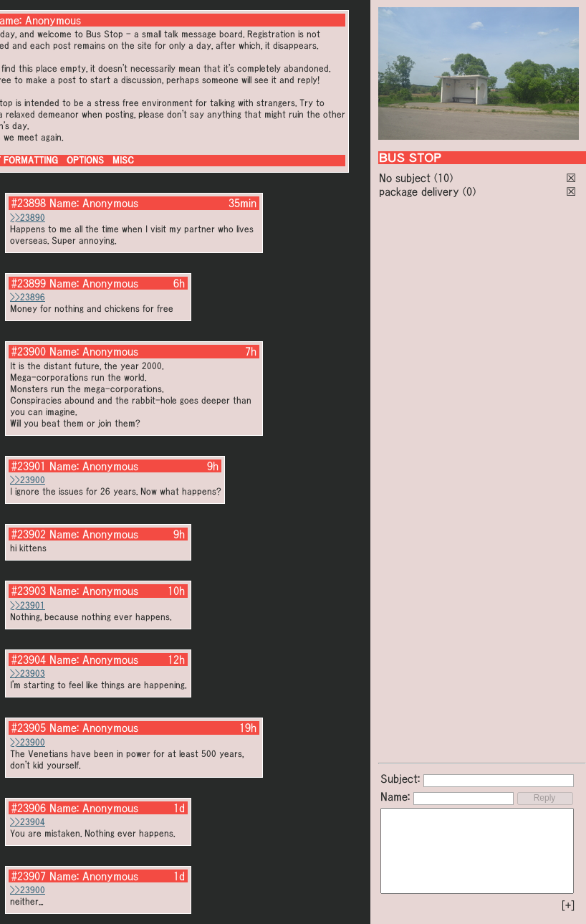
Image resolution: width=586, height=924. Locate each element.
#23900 (29, 351)
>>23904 (28, 822)
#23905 (29, 728)
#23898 (29, 203)
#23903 (29, 591)
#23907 (29, 876)
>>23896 (28, 297)
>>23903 (28, 673)
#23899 (29, 283)
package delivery (419, 191)
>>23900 (28, 480)
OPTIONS (85, 160)
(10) (443, 178)
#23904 (29, 659)
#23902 (29, 534)
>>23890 (28, 218)
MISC (123, 160)
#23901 (29, 466)
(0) (469, 191)
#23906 (29, 808)
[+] (568, 905)
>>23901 (28, 605)
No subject (407, 178)
